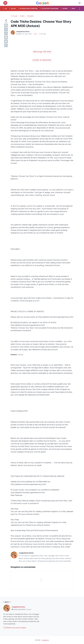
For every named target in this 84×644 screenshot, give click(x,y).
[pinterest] (6, 41)
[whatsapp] (6, 33)
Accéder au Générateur (42, 60)
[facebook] (6, 25)
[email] (6, 45)
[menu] (5, 3)
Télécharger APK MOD (42, 52)
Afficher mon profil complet (15, 628)
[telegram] (6, 37)
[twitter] (6, 29)
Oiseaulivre (45, 640)
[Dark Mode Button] (79, 3)
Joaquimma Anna (18, 607)
